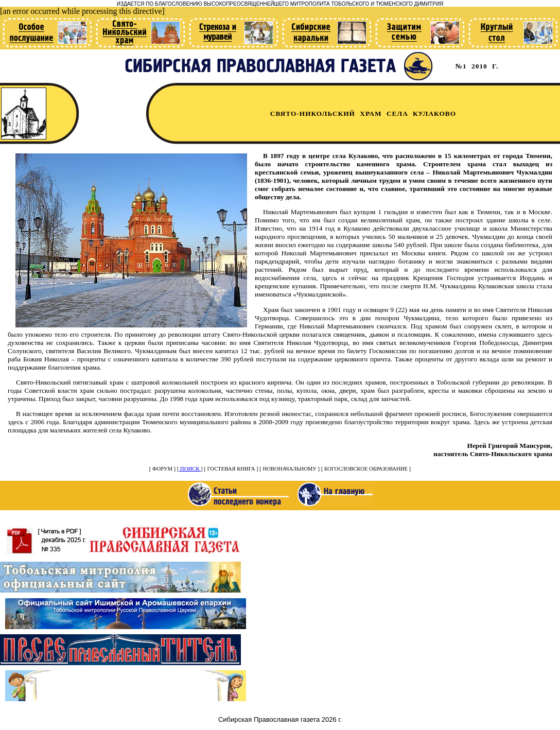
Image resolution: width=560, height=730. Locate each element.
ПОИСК (190, 469)
